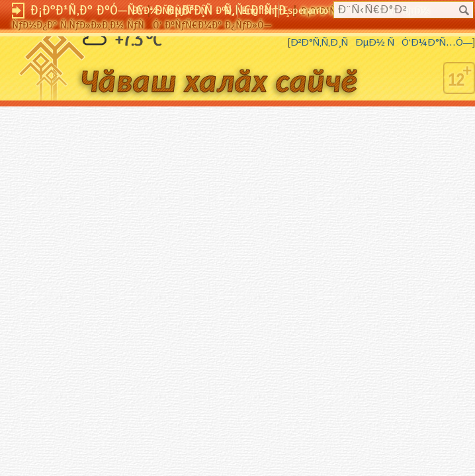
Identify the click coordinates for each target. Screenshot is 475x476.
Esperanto (305, 11)
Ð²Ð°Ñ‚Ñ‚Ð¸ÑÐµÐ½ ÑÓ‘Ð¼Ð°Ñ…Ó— (381, 42)
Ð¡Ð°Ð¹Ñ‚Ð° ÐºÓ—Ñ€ (87, 10)
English (258, 11)
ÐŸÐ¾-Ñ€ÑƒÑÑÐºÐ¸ (183, 11)
